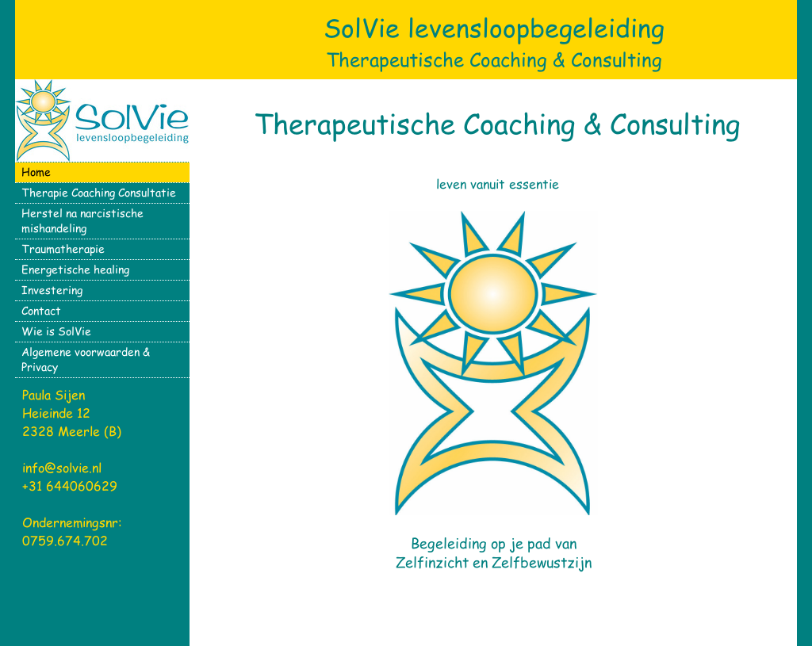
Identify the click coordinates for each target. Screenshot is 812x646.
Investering (52, 290)
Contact (41, 310)
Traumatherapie (63, 248)
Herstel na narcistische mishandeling (82, 220)
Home (36, 172)
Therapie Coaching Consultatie (99, 192)
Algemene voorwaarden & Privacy (86, 359)
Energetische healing (75, 269)
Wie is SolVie (56, 331)
